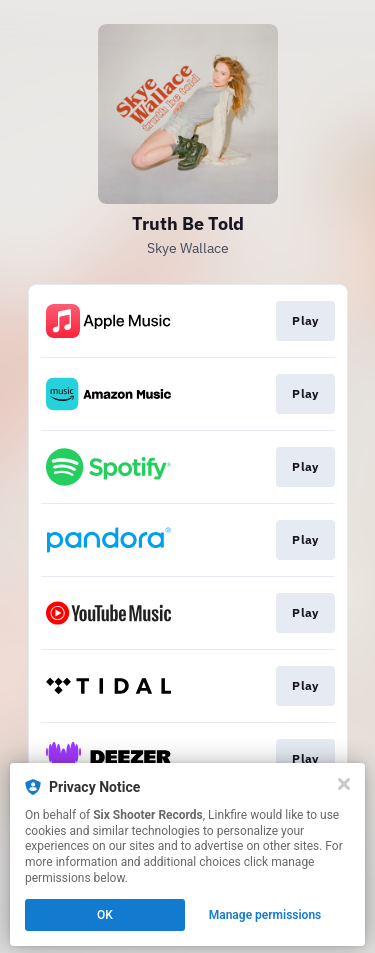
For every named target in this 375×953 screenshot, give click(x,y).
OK (105, 915)
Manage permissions (265, 915)
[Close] (344, 784)
